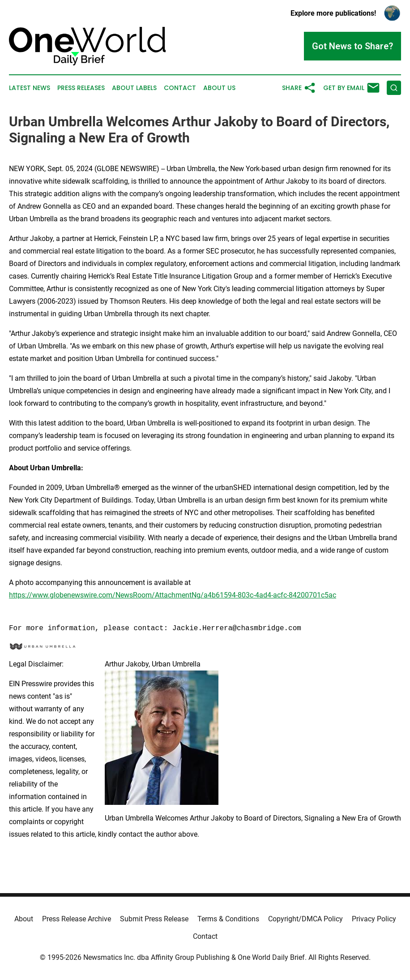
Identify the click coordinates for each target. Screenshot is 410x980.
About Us (219, 88)
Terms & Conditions (228, 919)
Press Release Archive (77, 919)
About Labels (134, 88)
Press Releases (81, 88)
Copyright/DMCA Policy (305, 919)
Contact (180, 88)
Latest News (30, 88)
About (24, 919)
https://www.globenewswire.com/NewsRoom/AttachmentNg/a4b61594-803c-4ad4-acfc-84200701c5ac (173, 595)
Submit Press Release (154, 919)
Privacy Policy (374, 919)
